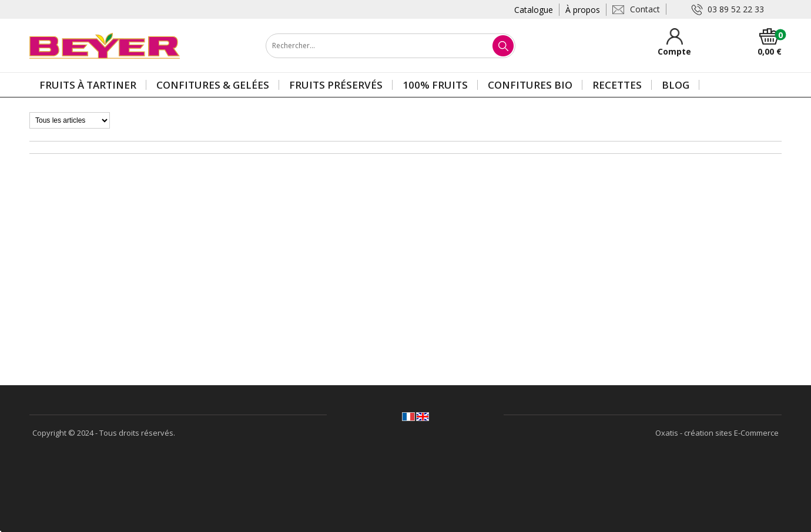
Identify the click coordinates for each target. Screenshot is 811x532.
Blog (676, 85)
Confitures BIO (530, 85)
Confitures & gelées (213, 85)
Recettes (617, 85)
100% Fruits (435, 85)
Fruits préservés (336, 85)
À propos (583, 10)
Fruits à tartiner (88, 85)
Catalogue (534, 10)
